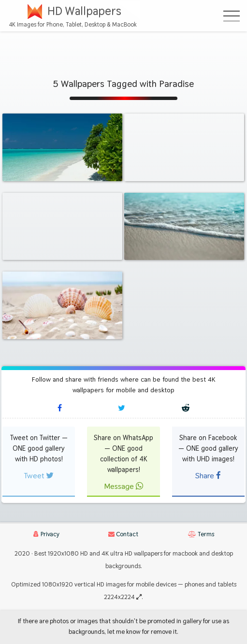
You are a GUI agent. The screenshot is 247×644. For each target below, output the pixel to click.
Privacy (46, 534)
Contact (123, 534)
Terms (201, 534)
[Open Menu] (232, 16)
